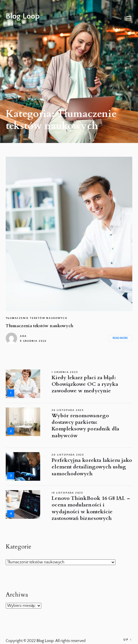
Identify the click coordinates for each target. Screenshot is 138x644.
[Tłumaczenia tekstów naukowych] (69, 234)
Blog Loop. (46, 641)
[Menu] (129, 19)
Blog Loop (23, 16)
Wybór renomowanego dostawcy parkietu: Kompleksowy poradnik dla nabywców (85, 426)
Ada (23, 336)
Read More (120, 338)
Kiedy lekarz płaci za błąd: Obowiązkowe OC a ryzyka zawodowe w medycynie (85, 384)
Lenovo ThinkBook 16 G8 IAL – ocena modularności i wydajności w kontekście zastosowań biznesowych (91, 508)
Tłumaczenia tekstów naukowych (39, 326)
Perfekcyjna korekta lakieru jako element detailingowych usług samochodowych (92, 467)
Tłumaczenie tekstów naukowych (37, 318)
